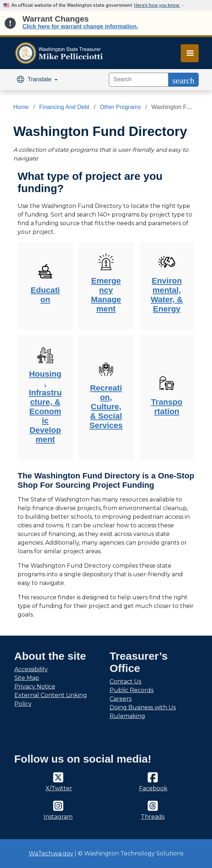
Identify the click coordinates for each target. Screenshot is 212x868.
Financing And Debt (64, 107)
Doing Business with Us (143, 707)
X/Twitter (59, 788)
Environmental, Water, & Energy (167, 295)
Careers (121, 699)
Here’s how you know (157, 5)
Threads (153, 817)
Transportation (167, 407)
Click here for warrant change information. (80, 26)
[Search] (139, 80)
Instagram (58, 817)
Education (45, 295)
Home (21, 107)
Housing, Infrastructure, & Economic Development (45, 407)
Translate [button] (35, 79)
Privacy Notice (35, 687)
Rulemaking (127, 716)
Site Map (27, 678)
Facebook (153, 788)
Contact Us (125, 681)
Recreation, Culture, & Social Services (106, 407)
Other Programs (120, 107)
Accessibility (31, 669)
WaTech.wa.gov (51, 853)
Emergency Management (106, 295)
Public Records (132, 690)
